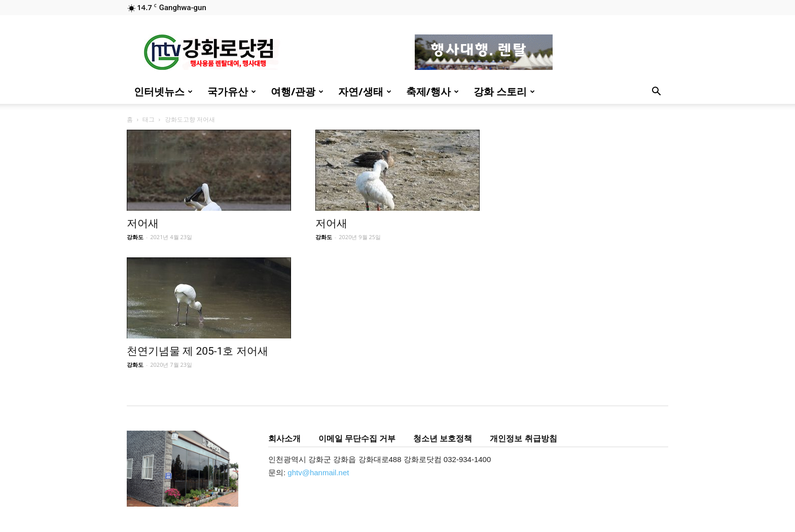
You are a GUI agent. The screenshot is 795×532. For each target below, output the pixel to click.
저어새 (143, 223)
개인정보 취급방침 (523, 438)
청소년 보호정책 (443, 438)
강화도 (135, 237)
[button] (656, 92)
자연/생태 (365, 91)
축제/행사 (432, 91)
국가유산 (232, 91)
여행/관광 (297, 91)
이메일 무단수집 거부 (357, 438)
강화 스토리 (504, 91)
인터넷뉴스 (163, 91)
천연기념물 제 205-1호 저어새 (197, 351)
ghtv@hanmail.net (318, 472)
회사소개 (284, 438)
